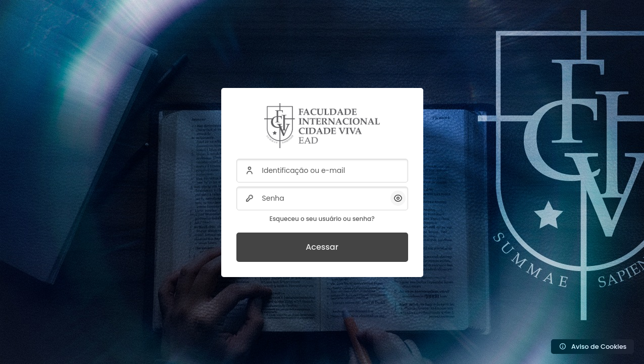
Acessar (322, 247)
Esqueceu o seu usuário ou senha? (322, 219)
